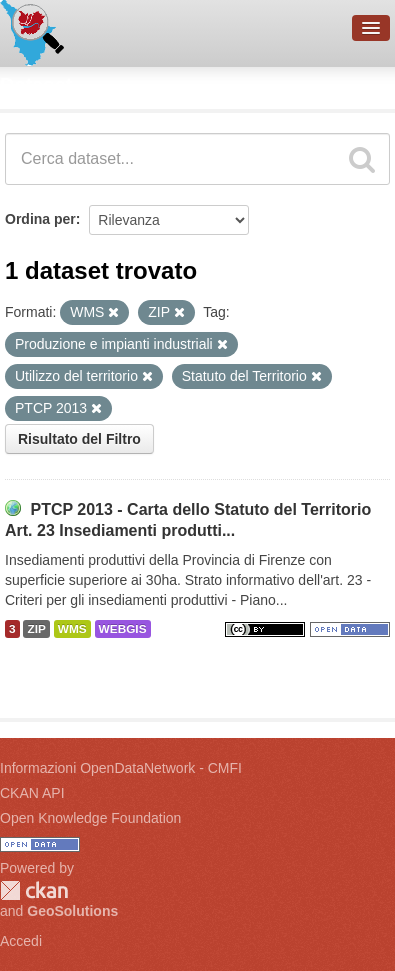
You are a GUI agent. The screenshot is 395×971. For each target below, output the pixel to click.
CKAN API (32, 793)
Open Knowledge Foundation (90, 818)
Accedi (21, 941)
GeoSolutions (72, 911)
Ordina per (40, 219)
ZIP (36, 629)
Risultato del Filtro (79, 439)
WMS (72, 629)
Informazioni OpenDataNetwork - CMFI (121, 768)
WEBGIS (123, 629)
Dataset (36, 85)
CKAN (34, 890)
